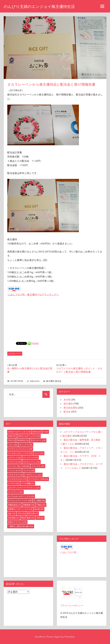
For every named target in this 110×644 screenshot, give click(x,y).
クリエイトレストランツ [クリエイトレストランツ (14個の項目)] (20, 449)
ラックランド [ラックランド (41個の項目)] (15, 492)
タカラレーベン (15, 353)
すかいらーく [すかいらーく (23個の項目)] (38, 440)
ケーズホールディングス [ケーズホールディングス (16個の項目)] (20, 453)
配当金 (58, 381)
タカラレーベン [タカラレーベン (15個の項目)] (31, 462)
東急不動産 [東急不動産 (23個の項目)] (28, 518)
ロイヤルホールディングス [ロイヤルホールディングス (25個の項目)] (21, 496)
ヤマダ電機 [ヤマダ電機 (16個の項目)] (28, 483)
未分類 (67, 400)
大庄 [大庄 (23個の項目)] (21, 513)
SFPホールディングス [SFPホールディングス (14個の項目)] (29, 436)
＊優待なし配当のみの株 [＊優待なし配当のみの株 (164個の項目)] (21, 526)
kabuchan (35, 381)
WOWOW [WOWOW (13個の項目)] (23, 440)
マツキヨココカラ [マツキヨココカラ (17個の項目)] (17, 479)
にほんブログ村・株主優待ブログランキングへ (33, 294)
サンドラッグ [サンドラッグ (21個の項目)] (30, 457)
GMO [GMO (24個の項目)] (37, 432)
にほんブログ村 (68, 552)
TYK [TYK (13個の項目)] (11, 440)
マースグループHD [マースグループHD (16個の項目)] (38, 479)
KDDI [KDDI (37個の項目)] (12, 436)
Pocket (35, 343)
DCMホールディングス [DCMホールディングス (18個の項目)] (19, 432)
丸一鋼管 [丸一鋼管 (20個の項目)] (39, 500)
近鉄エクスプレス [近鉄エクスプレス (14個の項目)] (17, 522)
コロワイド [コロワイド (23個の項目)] (14, 457)
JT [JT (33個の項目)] (45, 432)
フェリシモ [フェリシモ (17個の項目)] (14, 470)
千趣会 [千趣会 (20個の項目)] (41, 505)
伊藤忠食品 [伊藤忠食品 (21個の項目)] (14, 505)
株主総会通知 (70, 408)
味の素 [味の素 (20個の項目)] (39, 509)
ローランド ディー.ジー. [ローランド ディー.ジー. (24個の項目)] (20, 500)
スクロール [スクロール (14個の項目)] (14, 462)
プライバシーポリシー (72, 605)
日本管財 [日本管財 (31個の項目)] (14, 518)
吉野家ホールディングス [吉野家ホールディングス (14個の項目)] (20, 509)
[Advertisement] (55, 320)
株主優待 (50, 381)
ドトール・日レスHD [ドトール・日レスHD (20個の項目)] (19, 466)
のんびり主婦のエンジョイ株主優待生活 (41, 6)
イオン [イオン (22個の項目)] (13, 445)
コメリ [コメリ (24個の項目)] (39, 453)
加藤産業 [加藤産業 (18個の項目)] (29, 505)
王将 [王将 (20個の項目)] (40, 518)
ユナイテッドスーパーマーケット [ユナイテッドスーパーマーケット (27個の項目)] (24, 488)
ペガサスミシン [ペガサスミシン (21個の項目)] (33, 475)
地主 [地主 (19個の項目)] (12, 513)
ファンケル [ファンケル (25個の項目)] (38, 466)
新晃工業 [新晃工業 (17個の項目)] (32, 513)
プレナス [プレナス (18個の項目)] (29, 470)
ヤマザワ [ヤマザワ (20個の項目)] (14, 483)
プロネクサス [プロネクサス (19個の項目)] (15, 475)
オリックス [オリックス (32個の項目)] (26, 445)
